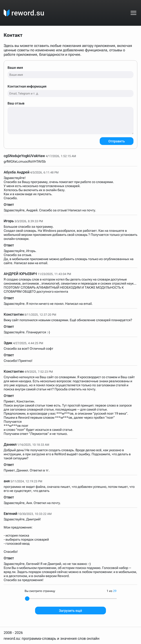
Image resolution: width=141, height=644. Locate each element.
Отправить (117, 141)
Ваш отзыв (70, 118)
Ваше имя (70, 72)
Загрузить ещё (70, 611)
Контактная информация (70, 91)
